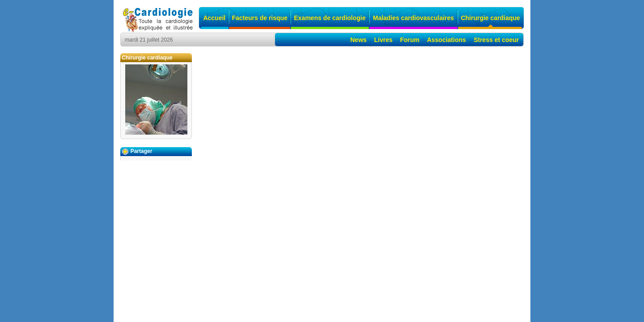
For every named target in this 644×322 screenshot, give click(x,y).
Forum (410, 40)
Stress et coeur (496, 40)
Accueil (214, 18)
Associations (447, 40)
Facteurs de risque (260, 18)
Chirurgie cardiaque (490, 18)
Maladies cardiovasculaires (413, 18)
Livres (383, 40)
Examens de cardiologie (330, 18)
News (358, 40)
